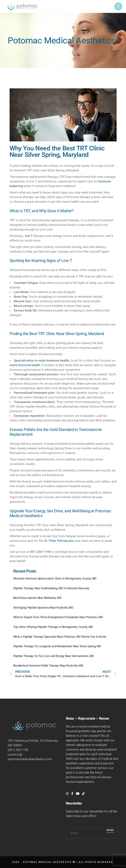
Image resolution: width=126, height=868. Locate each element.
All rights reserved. (96, 862)
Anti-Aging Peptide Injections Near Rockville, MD (43, 608)
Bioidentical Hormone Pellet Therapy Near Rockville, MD (48, 666)
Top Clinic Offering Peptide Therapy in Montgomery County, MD (53, 627)
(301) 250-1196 (18, 750)
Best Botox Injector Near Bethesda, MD (37, 598)
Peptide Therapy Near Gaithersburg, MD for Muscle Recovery (51, 588)
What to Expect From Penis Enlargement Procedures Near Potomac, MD (58, 617)
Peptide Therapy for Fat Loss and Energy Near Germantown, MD (54, 656)
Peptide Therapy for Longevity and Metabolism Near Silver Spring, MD (57, 646)
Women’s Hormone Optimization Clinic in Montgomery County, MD (55, 579)
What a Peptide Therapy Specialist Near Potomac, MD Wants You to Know (60, 637)
